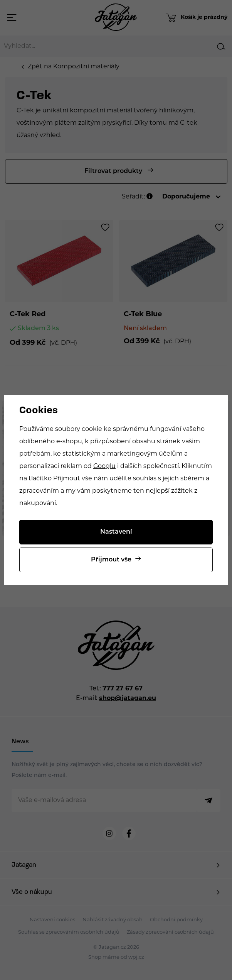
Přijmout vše (111, 560)
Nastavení (116, 532)
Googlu (104, 466)
